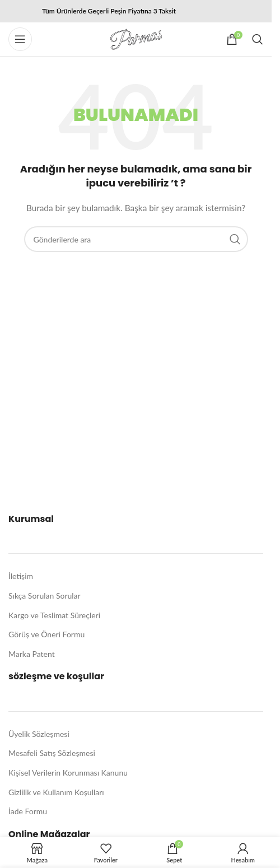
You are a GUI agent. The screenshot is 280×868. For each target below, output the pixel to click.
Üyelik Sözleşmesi (39, 734)
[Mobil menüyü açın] (20, 39)
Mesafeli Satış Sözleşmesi (52, 753)
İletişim (21, 576)
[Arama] (258, 39)
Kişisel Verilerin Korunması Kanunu (68, 773)
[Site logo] (136, 38)
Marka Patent (32, 654)
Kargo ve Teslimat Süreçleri (54, 615)
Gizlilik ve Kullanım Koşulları (56, 792)
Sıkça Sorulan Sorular (45, 596)
